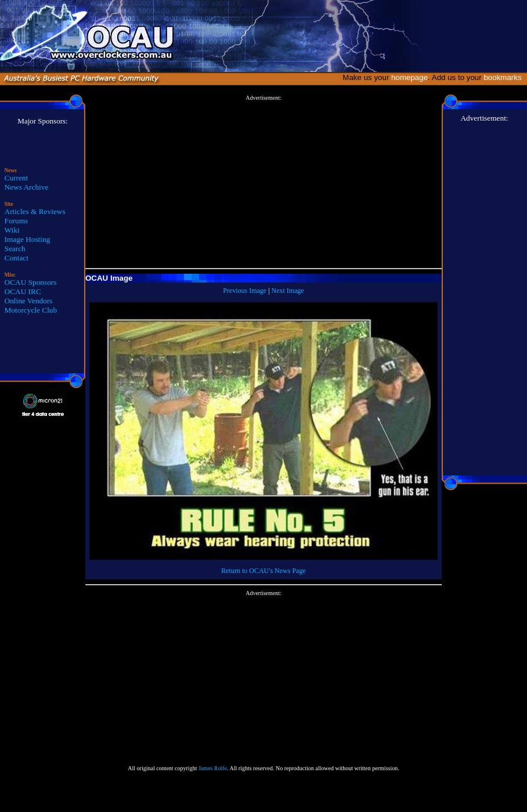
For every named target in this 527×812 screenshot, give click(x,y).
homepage (409, 77)
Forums (17, 221)
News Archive (27, 187)
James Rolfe (213, 768)
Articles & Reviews (35, 211)
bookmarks (505, 77)
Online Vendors (29, 301)
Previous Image (245, 291)
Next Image (288, 291)
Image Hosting (28, 239)
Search (15, 249)
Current (17, 178)
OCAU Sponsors (31, 282)
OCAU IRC (23, 291)
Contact (17, 258)
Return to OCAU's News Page (263, 571)
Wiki (12, 230)
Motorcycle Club (31, 310)
